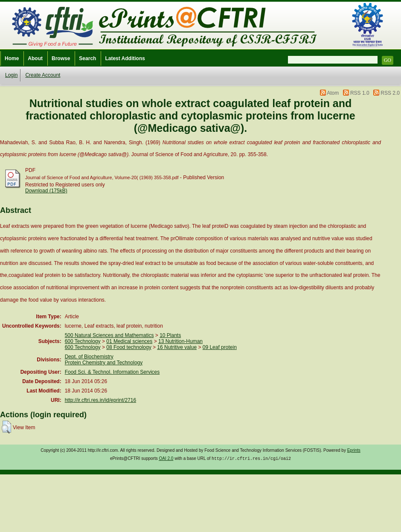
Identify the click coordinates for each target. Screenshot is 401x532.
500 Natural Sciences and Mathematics (109, 335)
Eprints (354, 450)
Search (87, 58)
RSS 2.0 (390, 93)
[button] (6, 427)
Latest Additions (125, 58)
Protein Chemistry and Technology (104, 363)
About (35, 58)
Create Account (43, 75)
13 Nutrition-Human (180, 341)
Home (12, 58)
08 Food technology (129, 347)
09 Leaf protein (220, 347)
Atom (333, 93)
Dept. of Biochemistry (89, 357)
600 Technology (83, 341)
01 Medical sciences (129, 341)
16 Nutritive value (177, 347)
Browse (61, 58)
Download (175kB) (46, 191)
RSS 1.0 (360, 93)
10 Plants (170, 335)
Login (11, 75)
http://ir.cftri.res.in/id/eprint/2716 (100, 400)
